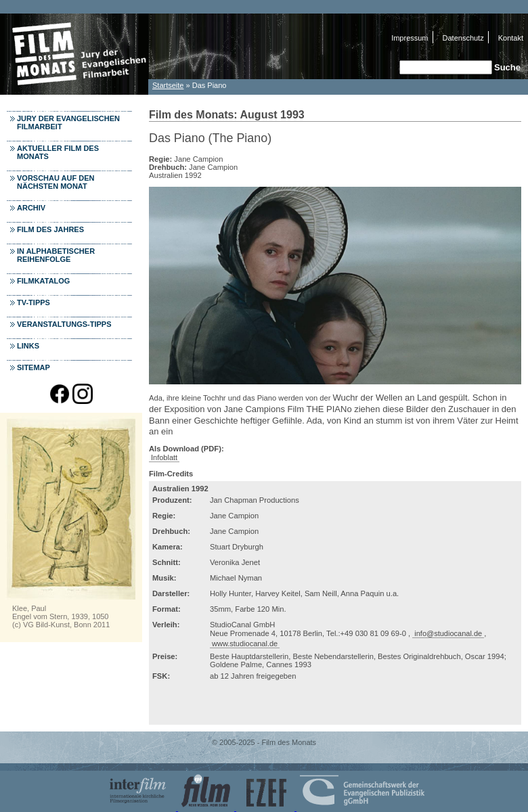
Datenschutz (463, 38)
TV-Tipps (34, 302)
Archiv (31, 208)
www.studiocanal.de (245, 644)
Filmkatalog (43, 281)
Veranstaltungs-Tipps (64, 324)
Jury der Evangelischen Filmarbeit (68, 122)
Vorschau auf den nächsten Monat (56, 182)
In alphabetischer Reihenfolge (56, 255)
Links (28, 346)
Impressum (410, 38)
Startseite (168, 85)
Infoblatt (164, 457)
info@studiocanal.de (448, 633)
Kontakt (511, 38)
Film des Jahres (50, 229)
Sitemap (34, 367)
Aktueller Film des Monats (58, 152)
